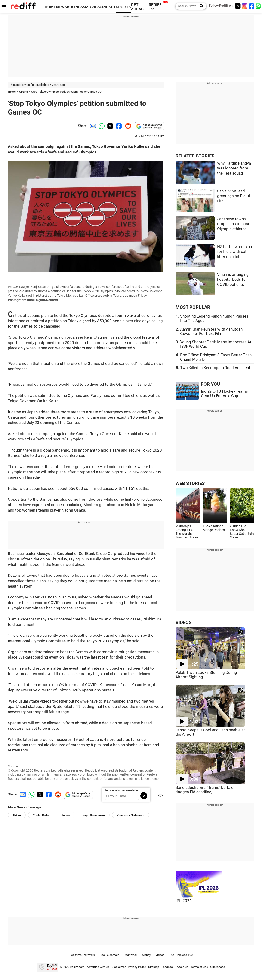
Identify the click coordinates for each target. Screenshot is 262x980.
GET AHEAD (137, 7)
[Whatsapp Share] (101, 126)
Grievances (218, 967)
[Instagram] (245, 6)
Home (12, 92)
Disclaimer (119, 967)
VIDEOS (183, 622)
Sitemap (154, 967)
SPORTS (123, 7)
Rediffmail (131, 955)
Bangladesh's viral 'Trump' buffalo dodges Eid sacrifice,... (205, 790)
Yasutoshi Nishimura (131, 815)
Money (146, 955)
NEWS (61, 7)
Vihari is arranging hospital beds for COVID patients (233, 280)
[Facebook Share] (118, 126)
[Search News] (200, 6)
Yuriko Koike (41, 815)
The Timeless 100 (181, 955)
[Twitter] (238, 6)
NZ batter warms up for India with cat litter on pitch (235, 252)
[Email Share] (92, 126)
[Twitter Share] (110, 126)
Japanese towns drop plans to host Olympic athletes (233, 224)
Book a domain (109, 955)
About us (182, 967)
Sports (24, 92)
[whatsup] (259, 6)
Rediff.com (77, 967)
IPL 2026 (184, 901)
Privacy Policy (137, 967)
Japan (66, 815)
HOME (50, 7)
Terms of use (199, 967)
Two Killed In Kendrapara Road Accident (215, 368)
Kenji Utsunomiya (93, 815)
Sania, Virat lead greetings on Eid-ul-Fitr (234, 196)
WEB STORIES (190, 483)
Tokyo (17, 815)
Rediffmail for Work (82, 955)
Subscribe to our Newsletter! (122, 790)
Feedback (168, 967)
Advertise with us (98, 967)
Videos (160, 955)
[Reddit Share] (127, 126)
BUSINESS (76, 7)
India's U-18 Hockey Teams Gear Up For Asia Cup (224, 394)
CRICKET (108, 7)
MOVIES (92, 7)
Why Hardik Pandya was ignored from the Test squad (234, 168)
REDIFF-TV (156, 7)
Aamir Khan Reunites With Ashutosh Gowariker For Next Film (211, 331)
